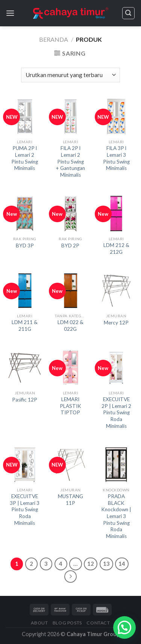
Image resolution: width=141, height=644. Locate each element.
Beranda (54, 39)
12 (91, 564)
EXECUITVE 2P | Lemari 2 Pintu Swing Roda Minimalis (116, 413)
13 (106, 564)
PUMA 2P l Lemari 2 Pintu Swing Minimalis (25, 158)
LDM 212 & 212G (116, 249)
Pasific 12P (25, 400)
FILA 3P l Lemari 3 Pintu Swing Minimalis (116, 158)
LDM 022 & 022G (70, 326)
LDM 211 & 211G (25, 326)
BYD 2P (70, 245)
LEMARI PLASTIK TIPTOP (70, 406)
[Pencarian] (129, 13)
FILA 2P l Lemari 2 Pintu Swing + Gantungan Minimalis (70, 161)
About (39, 623)
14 (122, 564)
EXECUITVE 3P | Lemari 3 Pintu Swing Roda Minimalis (25, 510)
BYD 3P (25, 245)
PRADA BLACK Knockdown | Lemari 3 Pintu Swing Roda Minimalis (116, 516)
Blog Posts (67, 623)
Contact (98, 623)
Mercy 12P (116, 323)
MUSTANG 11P (70, 500)
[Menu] (10, 13)
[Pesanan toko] (70, 75)
